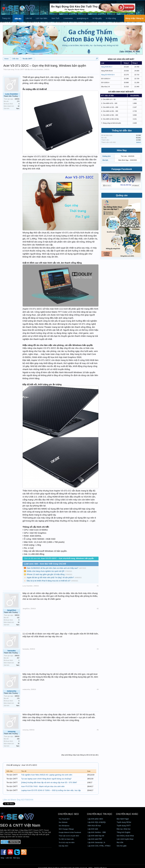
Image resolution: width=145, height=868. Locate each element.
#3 (98, 649)
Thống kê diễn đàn (122, 131)
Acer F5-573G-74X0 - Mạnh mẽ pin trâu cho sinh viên (43, 786)
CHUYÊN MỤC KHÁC (127, 814)
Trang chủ (6, 18)
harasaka (12, 651)
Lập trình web (93, 829)
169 (18, 739)
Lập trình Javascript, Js (96, 842)
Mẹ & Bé (120, 842)
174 (18, 101)
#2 (98, 609)
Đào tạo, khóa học (124, 829)
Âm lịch (105, 160)
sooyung (12, 731)
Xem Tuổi (55, 18)
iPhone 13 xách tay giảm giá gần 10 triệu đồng (46, 574)
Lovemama (68, 18)
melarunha (12, 691)
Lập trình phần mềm (95, 819)
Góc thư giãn (122, 846)
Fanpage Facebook (122, 169)
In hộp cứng (111, 18)
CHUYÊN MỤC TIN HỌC (100, 814)
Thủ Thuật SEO (64, 819)
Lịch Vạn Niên (42, 18)
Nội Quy (16, 858)
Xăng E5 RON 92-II (108, 75)
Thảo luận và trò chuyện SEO (69, 836)
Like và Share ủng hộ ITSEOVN (18, 800)
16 (19, 622)
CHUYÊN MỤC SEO (68, 814)
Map (2, 858)
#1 (98, 586)
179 (18, 698)
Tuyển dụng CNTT (124, 826)
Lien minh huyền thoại (125, 839)
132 (18, 618)
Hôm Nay (122, 150)
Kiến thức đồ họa (94, 826)
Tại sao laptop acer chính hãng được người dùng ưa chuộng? (46, 779)
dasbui (139, 142)
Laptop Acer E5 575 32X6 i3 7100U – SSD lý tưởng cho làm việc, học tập (51, 790)
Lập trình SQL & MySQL (97, 822)
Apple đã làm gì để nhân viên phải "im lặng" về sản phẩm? (50, 577)
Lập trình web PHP (95, 839)
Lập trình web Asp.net (96, 836)
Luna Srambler (38, 69)
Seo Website (63, 822)
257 (18, 658)
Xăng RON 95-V (107, 67)
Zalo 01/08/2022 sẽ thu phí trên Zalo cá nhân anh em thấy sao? (53, 568)
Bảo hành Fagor (123, 819)
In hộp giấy (97, 18)
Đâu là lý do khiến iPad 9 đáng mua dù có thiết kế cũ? (49, 581)
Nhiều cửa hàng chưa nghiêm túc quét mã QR (46, 571)
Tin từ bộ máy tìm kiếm (67, 842)
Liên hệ (29, 18)
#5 (98, 730)
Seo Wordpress (64, 826)
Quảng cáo (122, 195)
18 (19, 106)
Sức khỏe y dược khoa (125, 836)
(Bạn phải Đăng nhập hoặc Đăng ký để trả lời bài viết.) (80, 755)
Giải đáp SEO (63, 846)
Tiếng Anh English (124, 832)
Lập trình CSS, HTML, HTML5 (99, 846)
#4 (98, 689)
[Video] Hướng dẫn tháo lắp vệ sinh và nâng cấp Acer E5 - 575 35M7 (49, 782)
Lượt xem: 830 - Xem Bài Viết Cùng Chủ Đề (45, 564)
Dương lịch (106, 156)
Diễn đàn (18, 19)
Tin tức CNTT (20, 69)
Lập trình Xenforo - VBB (97, 832)
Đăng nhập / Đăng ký (135, 18)
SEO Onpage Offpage (66, 829)
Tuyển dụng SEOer (124, 822)
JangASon (12, 610)
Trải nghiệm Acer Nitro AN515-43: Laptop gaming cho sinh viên (47, 775)
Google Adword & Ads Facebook (70, 832)
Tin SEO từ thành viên (66, 839)
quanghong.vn (82, 18)
